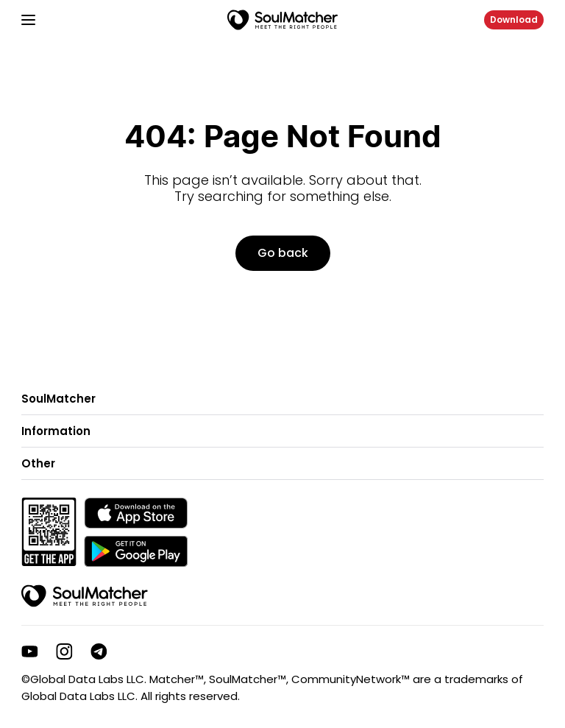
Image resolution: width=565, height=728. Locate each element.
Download (514, 20)
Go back (283, 253)
